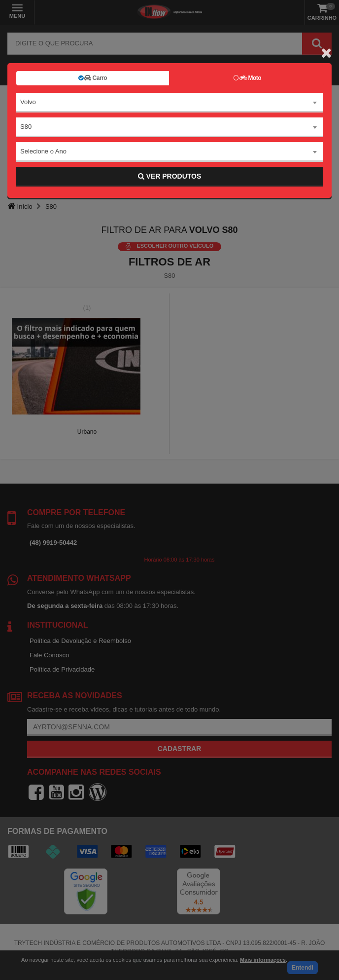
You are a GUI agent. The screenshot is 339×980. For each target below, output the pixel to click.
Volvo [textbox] (28, 102)
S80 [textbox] (26, 127)
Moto (247, 78)
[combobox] (169, 103)
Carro (93, 78)
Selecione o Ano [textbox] (43, 151)
